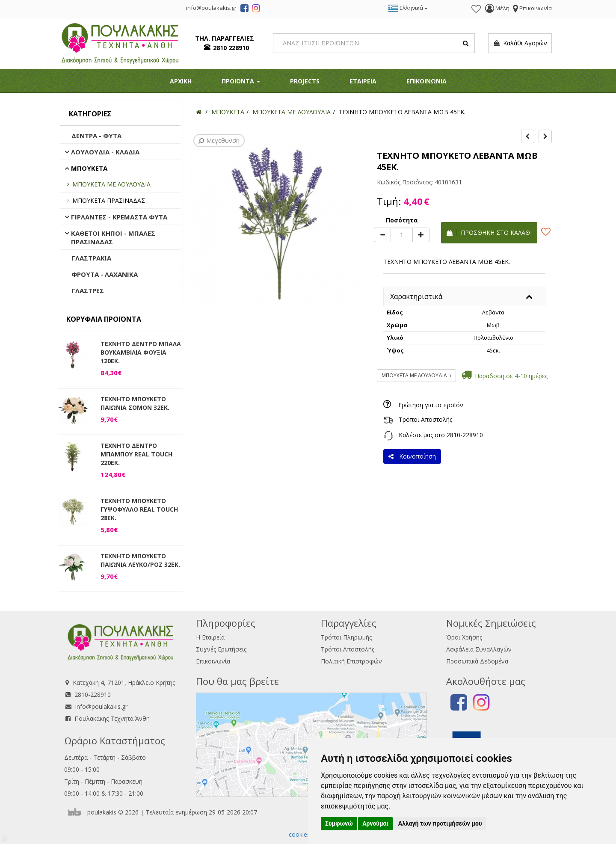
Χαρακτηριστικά (416, 296)
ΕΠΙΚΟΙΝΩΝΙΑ (426, 81)
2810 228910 (231, 48)
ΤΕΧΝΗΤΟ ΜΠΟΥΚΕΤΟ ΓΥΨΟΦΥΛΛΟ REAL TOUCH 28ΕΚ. (139, 509)
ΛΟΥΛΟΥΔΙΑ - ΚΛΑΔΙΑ (105, 152)
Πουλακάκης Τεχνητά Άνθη (112, 718)
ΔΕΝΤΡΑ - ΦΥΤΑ (96, 136)
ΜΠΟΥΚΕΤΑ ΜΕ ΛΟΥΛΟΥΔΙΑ (111, 184)
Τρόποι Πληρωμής (346, 637)
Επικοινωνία (213, 661)
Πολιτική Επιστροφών (351, 661)
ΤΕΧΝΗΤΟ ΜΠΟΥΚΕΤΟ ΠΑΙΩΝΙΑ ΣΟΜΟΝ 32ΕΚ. (135, 403)
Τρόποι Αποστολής (425, 419)
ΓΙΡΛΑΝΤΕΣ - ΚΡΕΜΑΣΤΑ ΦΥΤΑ (119, 217)
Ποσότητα (402, 220)
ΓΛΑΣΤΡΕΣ (88, 290)
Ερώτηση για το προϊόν (431, 405)
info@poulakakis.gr (101, 706)
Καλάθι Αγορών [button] (520, 43)
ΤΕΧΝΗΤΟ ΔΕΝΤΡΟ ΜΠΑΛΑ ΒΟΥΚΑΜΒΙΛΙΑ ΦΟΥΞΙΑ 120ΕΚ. (141, 352)
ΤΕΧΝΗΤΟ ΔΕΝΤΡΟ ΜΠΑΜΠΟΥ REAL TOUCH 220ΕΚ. (136, 454)
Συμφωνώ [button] (339, 823)
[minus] (382, 235)
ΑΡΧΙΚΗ (181, 81)
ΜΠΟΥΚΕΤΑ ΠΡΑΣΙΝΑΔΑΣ (109, 200)
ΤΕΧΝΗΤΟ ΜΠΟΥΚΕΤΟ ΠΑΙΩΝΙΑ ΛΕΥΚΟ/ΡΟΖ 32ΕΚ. (140, 560)
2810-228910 (465, 435)
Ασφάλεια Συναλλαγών (479, 649)
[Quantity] (402, 235)
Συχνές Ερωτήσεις (221, 649)
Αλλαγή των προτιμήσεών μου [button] (440, 823)
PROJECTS (305, 81)
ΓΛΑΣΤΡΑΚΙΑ (91, 258)
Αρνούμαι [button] (375, 823)
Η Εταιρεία (210, 637)
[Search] (374, 43)
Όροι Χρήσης (464, 637)
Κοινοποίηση (412, 456)
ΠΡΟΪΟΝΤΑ (241, 81)
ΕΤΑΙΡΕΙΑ (363, 81)
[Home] (199, 112)
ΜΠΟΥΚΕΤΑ (89, 168)
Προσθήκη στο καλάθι (489, 232)
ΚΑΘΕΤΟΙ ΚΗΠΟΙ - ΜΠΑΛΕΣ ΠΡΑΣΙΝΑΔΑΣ (113, 237)
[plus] (421, 235)
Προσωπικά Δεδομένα (477, 661)
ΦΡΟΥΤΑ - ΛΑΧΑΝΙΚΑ (105, 274)
